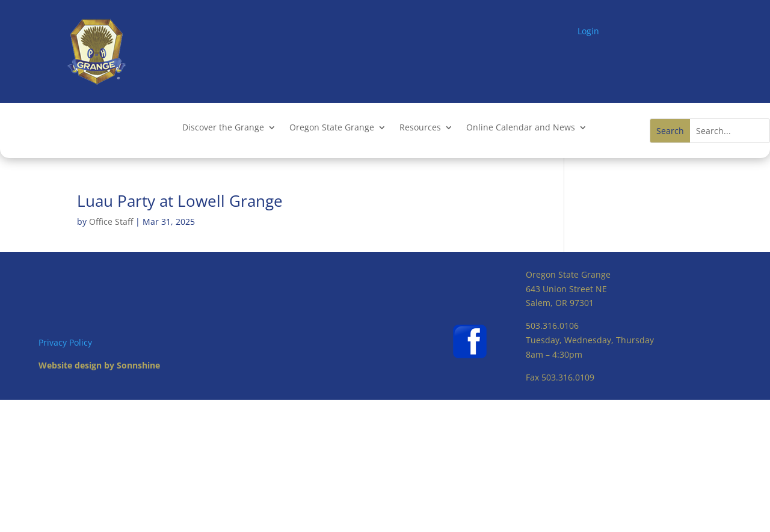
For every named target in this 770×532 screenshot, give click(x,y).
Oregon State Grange (332, 128)
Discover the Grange (223, 128)
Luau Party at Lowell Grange (180, 201)
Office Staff (111, 222)
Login (588, 31)
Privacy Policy (65, 342)
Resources (420, 128)
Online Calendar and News (521, 128)
